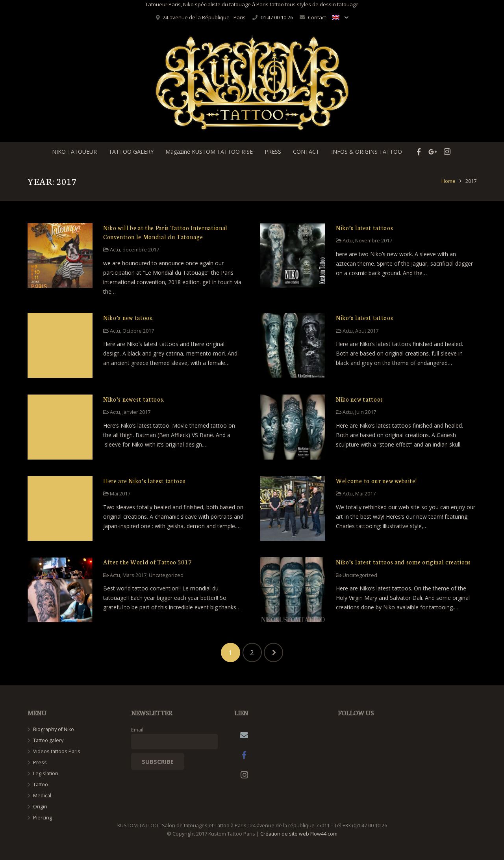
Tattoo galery (48, 740)
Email (137, 730)
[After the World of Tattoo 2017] (60, 590)
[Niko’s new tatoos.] (60, 345)
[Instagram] (244, 775)
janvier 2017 (136, 412)
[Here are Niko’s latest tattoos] (60, 509)
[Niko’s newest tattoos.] (60, 427)
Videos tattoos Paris (57, 751)
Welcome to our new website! (376, 481)
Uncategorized (166, 575)
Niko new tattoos (359, 399)
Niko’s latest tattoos (364, 228)
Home (448, 181)
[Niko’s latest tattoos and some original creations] (293, 590)
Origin (40, 807)
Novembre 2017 (374, 241)
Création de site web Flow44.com (299, 834)
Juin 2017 (366, 412)
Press (40, 762)
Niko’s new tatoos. (128, 317)
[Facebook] (244, 755)
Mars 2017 (134, 575)
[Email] (244, 735)
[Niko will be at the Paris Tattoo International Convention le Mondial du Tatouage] (60, 256)
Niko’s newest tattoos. (134, 399)
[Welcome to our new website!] (293, 509)
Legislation (46, 773)
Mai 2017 (120, 494)
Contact (317, 17)
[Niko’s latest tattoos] (293, 256)
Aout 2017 (367, 331)
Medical (42, 796)
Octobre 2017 (138, 331)
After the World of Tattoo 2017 (147, 562)
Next (273, 652)
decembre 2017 (141, 250)
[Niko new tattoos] (293, 427)
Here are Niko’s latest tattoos (144, 481)
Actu (115, 250)
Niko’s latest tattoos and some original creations (403, 562)
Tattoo (41, 785)
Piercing (43, 818)
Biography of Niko (54, 729)
